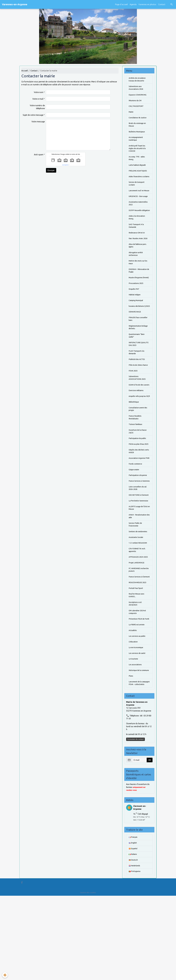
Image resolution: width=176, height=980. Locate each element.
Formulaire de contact (135, 821)
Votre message (38, 122)
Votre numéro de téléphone (37, 107)
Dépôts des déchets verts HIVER (137, 500)
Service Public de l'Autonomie (136, 586)
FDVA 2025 (134, 406)
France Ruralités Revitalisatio (136, 461)
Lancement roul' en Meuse (137, 202)
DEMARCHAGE (135, 343)
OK (150, 842)
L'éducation (134, 716)
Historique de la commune (136, 747)
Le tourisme (134, 734)
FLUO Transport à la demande (138, 387)
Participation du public (139, 483)
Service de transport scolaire (138, 193)
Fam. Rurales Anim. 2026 (137, 258)
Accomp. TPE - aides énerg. (138, 163)
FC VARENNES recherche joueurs (137, 634)
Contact (162, 4)
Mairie (131, 114)
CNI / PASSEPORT (136, 108)
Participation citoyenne (139, 528)
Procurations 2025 (137, 311)
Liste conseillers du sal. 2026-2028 (139, 544)
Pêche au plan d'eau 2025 (137, 491)
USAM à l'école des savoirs (137, 422)
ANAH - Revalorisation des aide (139, 577)
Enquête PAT (134, 317)
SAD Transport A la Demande (137, 244)
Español (133, 932)
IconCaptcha (65, 165)
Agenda (133, 4)
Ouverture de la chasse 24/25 (139, 476)
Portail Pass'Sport (137, 656)
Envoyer (51, 170)
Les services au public (138, 710)
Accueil (25, 71)
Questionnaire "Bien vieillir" (137, 369)
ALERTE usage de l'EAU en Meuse (139, 568)
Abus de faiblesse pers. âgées (139, 267)
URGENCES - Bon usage (139, 209)
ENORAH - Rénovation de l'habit (139, 294)
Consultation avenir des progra (139, 452)
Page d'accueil (121, 4)
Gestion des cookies (88, 977)
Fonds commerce (136, 516)
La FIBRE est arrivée (137, 698)
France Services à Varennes (136, 536)
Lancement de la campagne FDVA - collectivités (137, 764)
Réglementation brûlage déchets (139, 360)
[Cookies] (5, 975)
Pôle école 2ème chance (139, 400)
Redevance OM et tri (138, 251)
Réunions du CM (136, 102)
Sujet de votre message (33, 115)
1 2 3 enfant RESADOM (139, 606)
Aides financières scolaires (136, 184)
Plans (131, 755)
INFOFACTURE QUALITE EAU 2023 (139, 378)
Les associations (136, 740)
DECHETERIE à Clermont (135, 553)
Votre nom (39, 92)
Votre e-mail (38, 99)
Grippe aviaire (135, 522)
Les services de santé (138, 728)
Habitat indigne (135, 323)
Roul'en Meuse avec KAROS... (137, 664)
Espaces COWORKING (138, 96)
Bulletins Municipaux (138, 135)
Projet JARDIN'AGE (137, 626)
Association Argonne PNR (138, 509)
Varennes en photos (147, 4)
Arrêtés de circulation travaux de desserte (138, 80)
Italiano (133, 938)
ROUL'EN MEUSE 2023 (138, 650)
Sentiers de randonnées (139, 594)
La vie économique (137, 722)
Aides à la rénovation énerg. (138, 235)
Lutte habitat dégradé (138, 171)
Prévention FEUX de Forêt (137, 690)
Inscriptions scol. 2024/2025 (136, 673)
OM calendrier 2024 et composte (138, 682)
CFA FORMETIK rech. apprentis (138, 613)
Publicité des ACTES (138, 394)
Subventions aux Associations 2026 (137, 89)
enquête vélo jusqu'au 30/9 (138, 437)
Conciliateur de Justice (139, 120)
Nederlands (135, 950)
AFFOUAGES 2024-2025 (139, 620)
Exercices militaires (137, 430)
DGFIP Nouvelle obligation (135, 226)
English (133, 926)
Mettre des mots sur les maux (139, 285)
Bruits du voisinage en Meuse (138, 128)
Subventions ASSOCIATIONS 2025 (138, 413)
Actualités (133, 704)
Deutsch (134, 944)
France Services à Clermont (136, 643)
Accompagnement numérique (137, 142)
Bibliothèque (134, 445)
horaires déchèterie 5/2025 (137, 336)
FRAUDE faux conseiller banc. (139, 351)
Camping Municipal (137, 328)
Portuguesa (135, 956)
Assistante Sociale (137, 600)
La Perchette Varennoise (139, 561)
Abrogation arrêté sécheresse (137, 276)
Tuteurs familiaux (136, 468)
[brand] (15, 4)
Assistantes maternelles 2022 (139, 217)
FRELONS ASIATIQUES (138, 177)
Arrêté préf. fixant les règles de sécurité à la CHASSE (138, 153)
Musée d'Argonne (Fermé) (136, 303)
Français (134, 920)
